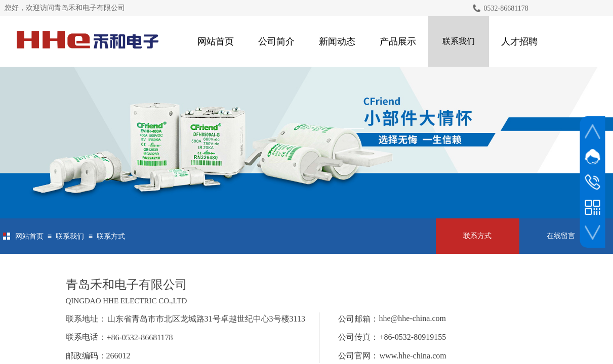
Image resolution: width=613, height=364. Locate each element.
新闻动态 (337, 41)
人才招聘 (519, 41)
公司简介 (276, 41)
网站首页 (216, 41)
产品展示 (398, 41)
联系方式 (111, 236)
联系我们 (459, 41)
